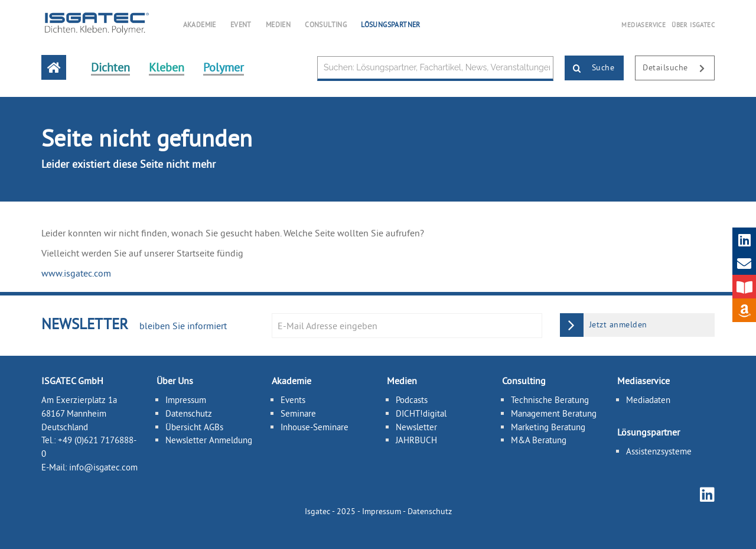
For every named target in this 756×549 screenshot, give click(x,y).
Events (293, 400)
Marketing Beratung (548, 427)
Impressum (186, 400)
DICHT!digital (421, 413)
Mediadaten (648, 400)
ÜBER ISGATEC (693, 25)
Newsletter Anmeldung (209, 440)
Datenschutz (189, 413)
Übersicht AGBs (194, 427)
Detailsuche (678, 69)
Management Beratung (554, 413)
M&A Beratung (539, 440)
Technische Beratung (550, 400)
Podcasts (412, 400)
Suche (590, 69)
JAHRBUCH (416, 440)
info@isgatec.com (103, 467)
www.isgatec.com (76, 273)
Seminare (298, 413)
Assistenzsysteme (659, 451)
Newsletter (416, 427)
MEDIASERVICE (643, 25)
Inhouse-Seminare (315, 427)
